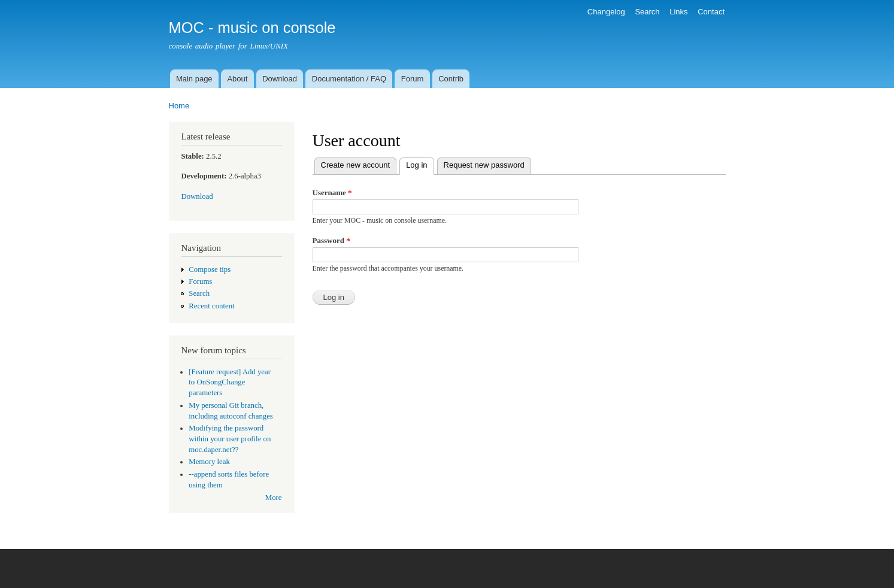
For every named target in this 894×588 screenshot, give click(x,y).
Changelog (606, 12)
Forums (200, 281)
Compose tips (210, 269)
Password (331, 240)
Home (179, 106)
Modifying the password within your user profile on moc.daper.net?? (230, 439)
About (237, 79)
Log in (420, 164)
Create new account (356, 165)
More (274, 498)
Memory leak (209, 462)
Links (678, 12)
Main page (194, 79)
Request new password (484, 165)
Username (332, 193)
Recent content (211, 306)
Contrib (451, 79)
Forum (413, 79)
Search (647, 12)
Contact (711, 12)
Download (280, 79)
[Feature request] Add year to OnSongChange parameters (230, 383)
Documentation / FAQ (349, 79)
